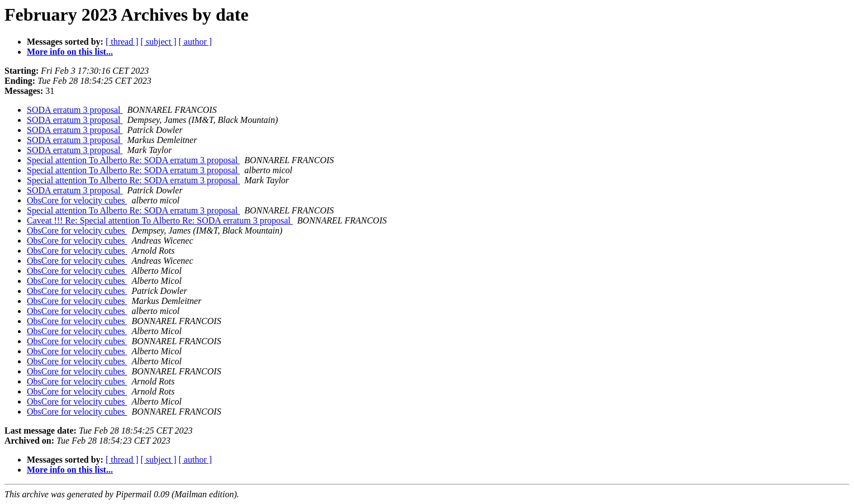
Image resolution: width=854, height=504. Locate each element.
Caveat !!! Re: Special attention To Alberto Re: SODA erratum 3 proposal (160, 220)
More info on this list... (70, 52)
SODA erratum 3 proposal (75, 110)
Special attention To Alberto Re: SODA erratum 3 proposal (133, 160)
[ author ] (196, 42)
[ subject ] (159, 42)
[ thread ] (122, 42)
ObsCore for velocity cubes (77, 200)
